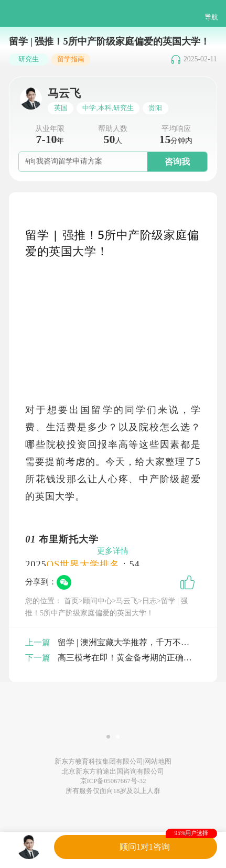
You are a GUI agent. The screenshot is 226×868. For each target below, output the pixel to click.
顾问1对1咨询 (145, 847)
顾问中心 (98, 601)
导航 (211, 17)
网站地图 (158, 762)
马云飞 (127, 601)
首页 (71, 601)
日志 (149, 601)
